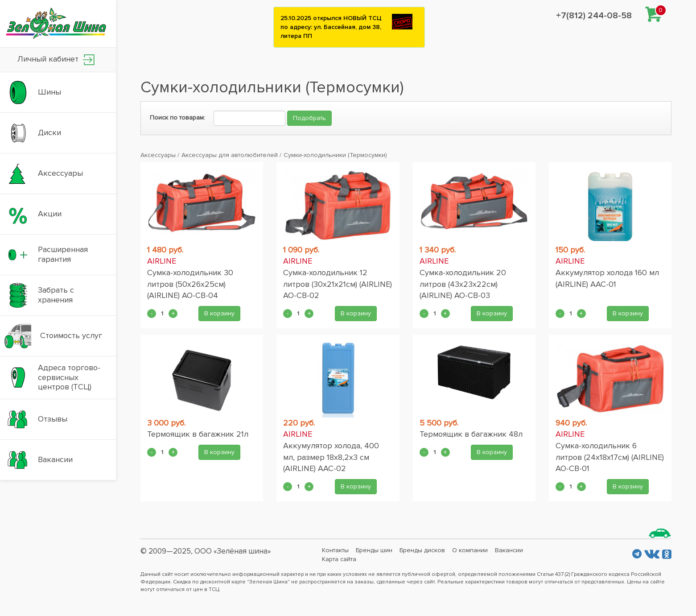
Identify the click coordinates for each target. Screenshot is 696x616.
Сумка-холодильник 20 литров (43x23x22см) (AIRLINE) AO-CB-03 (463, 284)
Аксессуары (158, 155)
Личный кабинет (56, 60)
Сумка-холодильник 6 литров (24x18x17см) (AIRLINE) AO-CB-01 (610, 457)
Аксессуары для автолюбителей (230, 155)
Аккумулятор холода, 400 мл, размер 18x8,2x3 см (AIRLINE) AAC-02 (331, 457)
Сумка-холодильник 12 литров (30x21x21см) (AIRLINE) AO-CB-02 (338, 284)
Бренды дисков (422, 550)
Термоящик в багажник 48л (471, 434)
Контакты (335, 550)
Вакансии (509, 550)
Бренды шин (374, 550)
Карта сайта (339, 559)
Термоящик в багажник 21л (198, 434)
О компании (470, 550)
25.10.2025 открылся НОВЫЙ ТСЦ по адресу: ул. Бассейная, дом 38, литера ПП (331, 27)
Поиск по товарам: (177, 118)
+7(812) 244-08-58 (594, 16)
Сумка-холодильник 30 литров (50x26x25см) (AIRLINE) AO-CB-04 (190, 284)
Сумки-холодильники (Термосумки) (335, 155)
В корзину (219, 313)
